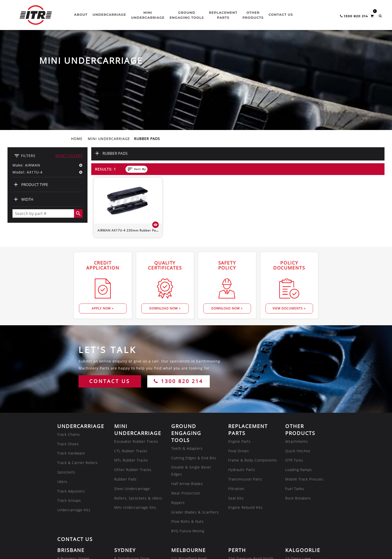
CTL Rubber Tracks (131, 358)
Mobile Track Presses (304, 386)
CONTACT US (110, 288)
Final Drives (239, 358)
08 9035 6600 (298, 486)
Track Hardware (71, 360)
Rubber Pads (125, 386)
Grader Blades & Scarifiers (195, 419)
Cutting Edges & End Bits (194, 365)
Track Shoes (68, 351)
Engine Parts (239, 348)
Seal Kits (236, 405)
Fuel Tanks (295, 396)
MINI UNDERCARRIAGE (109, 46)
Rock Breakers (298, 405)
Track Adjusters (71, 398)
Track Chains (69, 341)
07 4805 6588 (70, 524)
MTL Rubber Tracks (131, 367)
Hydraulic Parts (242, 377)
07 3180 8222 (241, 524)
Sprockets (66, 379)
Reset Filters (69, 63)
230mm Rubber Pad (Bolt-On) (136, 137)
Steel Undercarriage (132, 396)
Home (77, 46)
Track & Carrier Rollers (77, 370)
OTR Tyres (294, 367)
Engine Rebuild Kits (245, 414)
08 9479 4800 (241, 486)
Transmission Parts (245, 386)
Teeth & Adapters (187, 355)
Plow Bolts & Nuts (187, 428)
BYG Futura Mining (188, 438)
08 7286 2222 (127, 524)
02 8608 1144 (127, 486)
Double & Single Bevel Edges (191, 378)
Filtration (236, 396)
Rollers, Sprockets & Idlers (138, 405)
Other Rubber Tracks (133, 377)
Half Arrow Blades (187, 391)
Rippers (178, 410)
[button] (380, 16)
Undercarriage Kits (74, 417)
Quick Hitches (298, 358)
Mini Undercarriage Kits (135, 414)
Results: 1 (105, 76)
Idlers (62, 389)
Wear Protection (186, 400)
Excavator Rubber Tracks (136, 348)
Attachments (297, 348)
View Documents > (289, 215)
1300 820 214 (178, 288)
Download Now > (165, 215)
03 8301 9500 (184, 486)
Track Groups (69, 407)
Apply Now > (103, 215)
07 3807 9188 (70, 486)
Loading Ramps (299, 377)
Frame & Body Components (253, 367)
